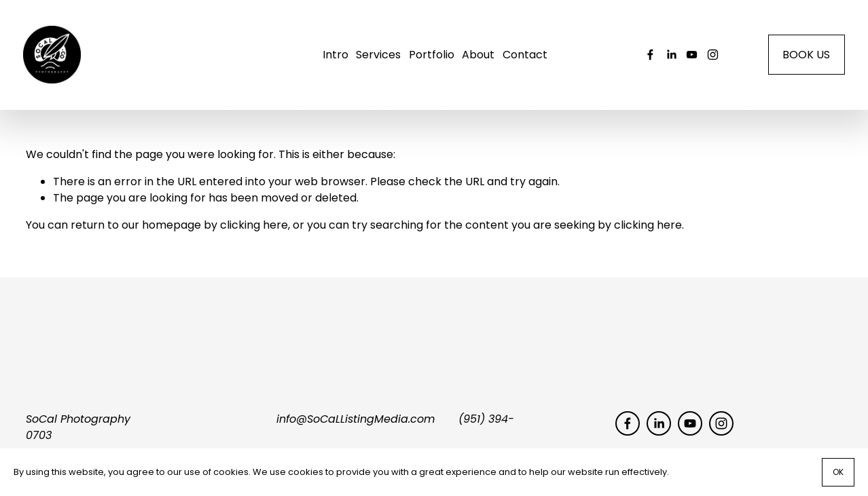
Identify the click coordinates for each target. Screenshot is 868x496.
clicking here (254, 232)
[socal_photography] (710, 58)
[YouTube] (689, 58)
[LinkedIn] (669, 58)
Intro (336, 58)
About (478, 58)
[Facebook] (648, 58)
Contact (525, 58)
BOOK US (803, 58)
